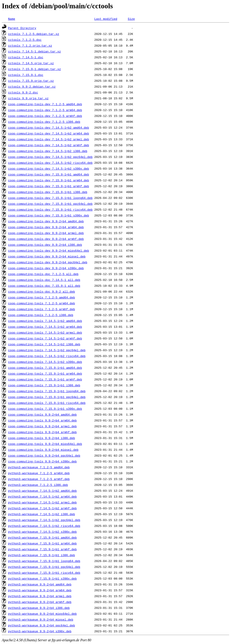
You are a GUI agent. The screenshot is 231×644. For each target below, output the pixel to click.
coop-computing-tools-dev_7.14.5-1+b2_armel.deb (49, 139)
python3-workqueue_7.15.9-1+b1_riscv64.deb (44, 573)
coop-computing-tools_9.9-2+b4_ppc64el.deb (44, 455)
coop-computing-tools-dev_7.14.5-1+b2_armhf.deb (49, 145)
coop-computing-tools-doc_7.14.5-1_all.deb (44, 280)
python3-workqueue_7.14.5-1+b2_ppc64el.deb (44, 520)
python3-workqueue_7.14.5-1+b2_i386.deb (42, 514)
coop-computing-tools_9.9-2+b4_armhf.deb (42, 432)
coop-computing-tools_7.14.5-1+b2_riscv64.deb (47, 356)
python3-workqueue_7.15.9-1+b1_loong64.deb (44, 561)
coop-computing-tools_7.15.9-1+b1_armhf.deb (45, 379)
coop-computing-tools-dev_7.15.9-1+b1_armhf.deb (49, 186)
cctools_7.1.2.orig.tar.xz (30, 46)
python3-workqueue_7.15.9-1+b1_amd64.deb (42, 537)
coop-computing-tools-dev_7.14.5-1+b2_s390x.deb (49, 168)
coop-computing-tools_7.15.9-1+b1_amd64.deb (45, 368)
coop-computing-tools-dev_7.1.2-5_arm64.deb (45, 110)
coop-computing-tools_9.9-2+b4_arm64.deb (42, 420)
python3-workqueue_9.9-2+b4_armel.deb (40, 596)
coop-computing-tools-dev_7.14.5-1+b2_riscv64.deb (50, 163)
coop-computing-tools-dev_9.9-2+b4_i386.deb (45, 245)
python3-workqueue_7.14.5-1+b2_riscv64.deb (44, 526)
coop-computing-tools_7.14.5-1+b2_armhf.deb (45, 338)
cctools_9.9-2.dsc (23, 92)
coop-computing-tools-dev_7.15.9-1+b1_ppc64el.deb (50, 204)
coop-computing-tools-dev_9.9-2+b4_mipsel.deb (47, 256)
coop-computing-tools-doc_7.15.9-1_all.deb (44, 286)
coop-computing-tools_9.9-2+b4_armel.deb (42, 426)
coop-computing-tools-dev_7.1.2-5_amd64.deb (45, 104)
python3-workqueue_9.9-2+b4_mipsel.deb (41, 619)
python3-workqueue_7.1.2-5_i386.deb (38, 485)
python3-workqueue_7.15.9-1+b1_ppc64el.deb (44, 567)
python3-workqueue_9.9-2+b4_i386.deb (39, 608)
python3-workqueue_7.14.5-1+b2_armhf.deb (42, 508)
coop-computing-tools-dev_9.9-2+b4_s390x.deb (46, 268)
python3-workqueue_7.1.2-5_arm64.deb (39, 473)
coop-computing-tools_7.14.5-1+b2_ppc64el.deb (47, 350)
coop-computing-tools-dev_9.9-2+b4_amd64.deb (46, 221)
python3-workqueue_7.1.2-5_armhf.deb (39, 479)
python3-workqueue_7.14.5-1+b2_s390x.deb (42, 532)
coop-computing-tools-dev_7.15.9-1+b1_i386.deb (48, 192)
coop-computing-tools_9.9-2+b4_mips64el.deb (45, 444)
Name (12, 19)
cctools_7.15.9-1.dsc (26, 75)
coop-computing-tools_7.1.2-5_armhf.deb (42, 309)
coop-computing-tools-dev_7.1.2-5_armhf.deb (45, 116)
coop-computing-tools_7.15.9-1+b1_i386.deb (44, 385)
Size (131, 19)
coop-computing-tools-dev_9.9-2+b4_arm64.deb (46, 227)
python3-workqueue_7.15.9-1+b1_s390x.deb (42, 578)
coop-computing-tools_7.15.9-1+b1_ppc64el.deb (47, 397)
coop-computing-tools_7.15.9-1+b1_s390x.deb (45, 409)
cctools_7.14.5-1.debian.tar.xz (35, 51)
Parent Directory (22, 28)
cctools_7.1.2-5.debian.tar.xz (34, 34)
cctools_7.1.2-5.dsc (25, 40)
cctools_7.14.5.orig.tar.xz (31, 63)
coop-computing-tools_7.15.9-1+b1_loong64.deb (47, 391)
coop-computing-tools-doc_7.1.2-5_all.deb (43, 274)
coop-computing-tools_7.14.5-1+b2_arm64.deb (45, 327)
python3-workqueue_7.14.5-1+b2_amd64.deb (42, 491)
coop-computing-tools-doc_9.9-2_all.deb (42, 291)
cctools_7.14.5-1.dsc (26, 57)
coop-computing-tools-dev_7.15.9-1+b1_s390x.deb (49, 215)
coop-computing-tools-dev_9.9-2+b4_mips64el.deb (49, 250)
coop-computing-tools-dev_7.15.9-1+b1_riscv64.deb (50, 209)
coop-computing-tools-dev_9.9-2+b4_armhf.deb (46, 239)
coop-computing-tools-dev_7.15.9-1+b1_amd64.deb (49, 174)
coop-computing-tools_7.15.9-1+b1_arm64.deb (45, 373)
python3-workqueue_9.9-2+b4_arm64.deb (40, 590)
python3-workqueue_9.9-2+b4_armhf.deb (40, 602)
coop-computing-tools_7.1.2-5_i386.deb (41, 315)
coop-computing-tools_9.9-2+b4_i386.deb (42, 438)
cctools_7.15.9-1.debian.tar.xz (35, 69)
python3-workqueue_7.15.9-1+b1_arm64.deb (42, 543)
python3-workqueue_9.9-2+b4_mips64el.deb (42, 614)
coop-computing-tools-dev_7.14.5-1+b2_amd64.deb (49, 127)
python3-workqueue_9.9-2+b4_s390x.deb (40, 631)
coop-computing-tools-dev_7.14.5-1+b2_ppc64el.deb (50, 157)
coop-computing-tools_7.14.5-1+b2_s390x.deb (45, 362)
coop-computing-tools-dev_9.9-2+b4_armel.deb (46, 233)
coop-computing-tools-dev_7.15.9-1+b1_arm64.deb (49, 180)
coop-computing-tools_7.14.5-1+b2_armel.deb (45, 332)
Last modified (106, 19)
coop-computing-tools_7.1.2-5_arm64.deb (42, 303)
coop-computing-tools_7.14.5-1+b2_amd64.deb (45, 321)
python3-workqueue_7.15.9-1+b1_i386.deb (42, 555)
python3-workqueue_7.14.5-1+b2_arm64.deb (42, 496)
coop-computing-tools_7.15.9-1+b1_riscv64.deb (47, 403)
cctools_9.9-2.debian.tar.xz (32, 86)
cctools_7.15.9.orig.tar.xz (31, 81)
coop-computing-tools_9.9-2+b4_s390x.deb (42, 461)
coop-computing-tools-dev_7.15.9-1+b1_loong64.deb (50, 198)
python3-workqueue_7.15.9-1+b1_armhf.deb (42, 549)
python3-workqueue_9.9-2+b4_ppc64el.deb (42, 625)
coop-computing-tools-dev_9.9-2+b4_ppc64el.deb (48, 262)
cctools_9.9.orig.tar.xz (28, 98)
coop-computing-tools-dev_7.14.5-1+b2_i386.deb (48, 151)
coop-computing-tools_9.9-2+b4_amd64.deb (42, 414)
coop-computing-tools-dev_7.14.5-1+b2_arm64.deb (49, 133)
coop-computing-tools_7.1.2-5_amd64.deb (42, 297)
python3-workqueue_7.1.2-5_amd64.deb (39, 467)
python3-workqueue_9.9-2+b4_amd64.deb (40, 584)
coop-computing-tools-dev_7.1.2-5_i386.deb (44, 122)
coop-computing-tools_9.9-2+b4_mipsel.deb (43, 450)
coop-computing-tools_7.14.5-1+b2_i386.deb (44, 344)
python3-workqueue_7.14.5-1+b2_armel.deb (42, 502)
